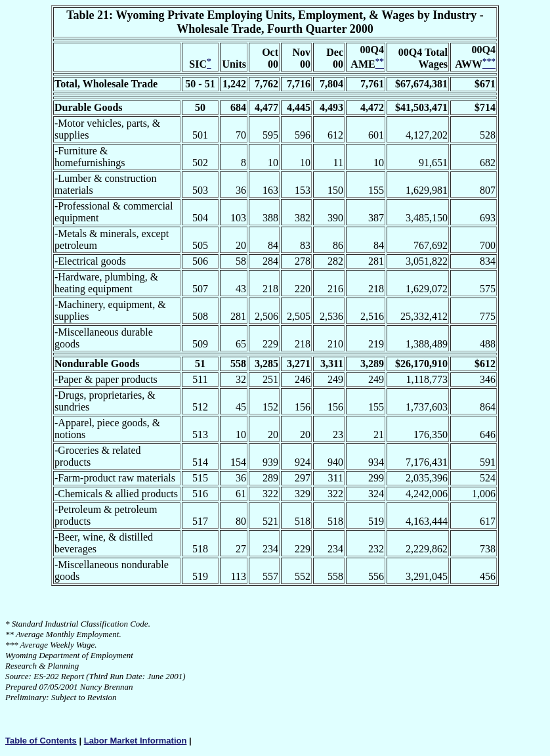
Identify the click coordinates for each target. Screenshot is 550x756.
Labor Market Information (136, 741)
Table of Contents (41, 741)
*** (12, 645)
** (10, 634)
